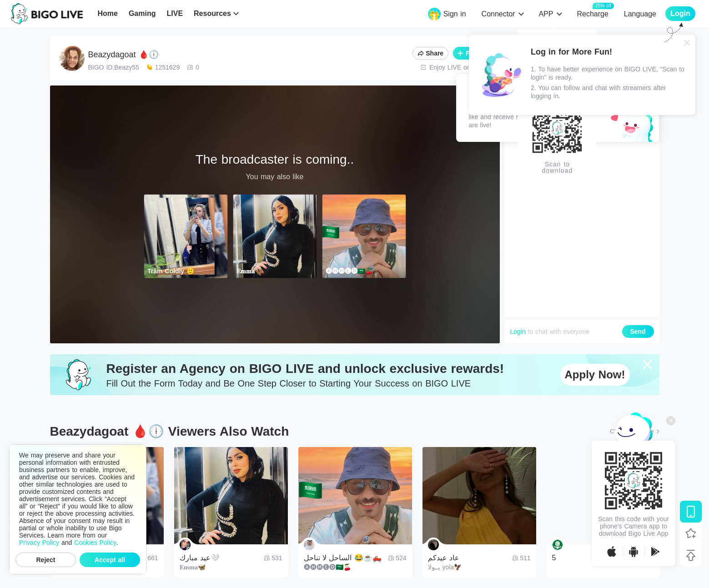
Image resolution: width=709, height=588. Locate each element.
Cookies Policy (95, 543)
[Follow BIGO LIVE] (691, 533)
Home (107, 13)
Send (638, 332)
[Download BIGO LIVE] (691, 512)
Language (640, 14)
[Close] (687, 43)
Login (518, 332)
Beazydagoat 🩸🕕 (123, 55)
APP (546, 14)
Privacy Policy (39, 543)
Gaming (142, 13)
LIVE (175, 13)
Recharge (592, 13)
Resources (212, 13)
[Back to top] (691, 555)
